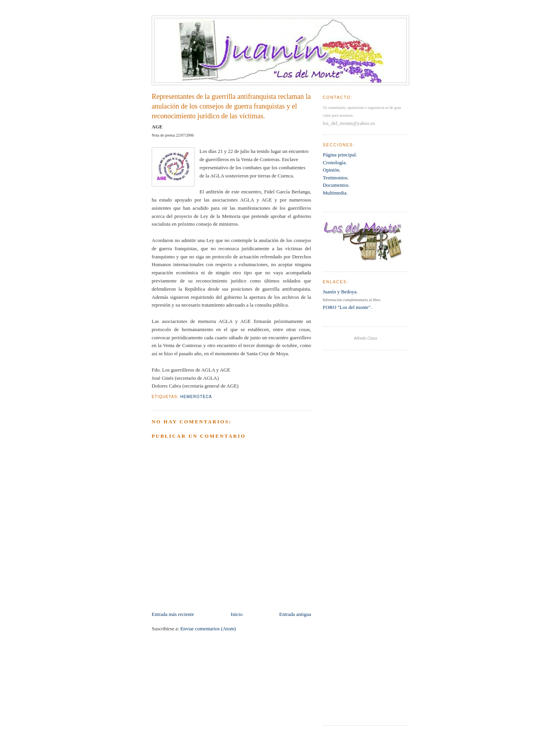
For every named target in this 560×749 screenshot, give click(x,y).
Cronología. (335, 162)
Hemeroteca (196, 397)
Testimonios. (336, 178)
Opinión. (332, 170)
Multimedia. (335, 193)
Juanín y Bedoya (340, 292)
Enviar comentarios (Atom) (208, 629)
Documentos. (336, 185)
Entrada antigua (295, 614)
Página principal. (340, 155)
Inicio (236, 614)
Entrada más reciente (173, 614)
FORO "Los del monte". (347, 307)
